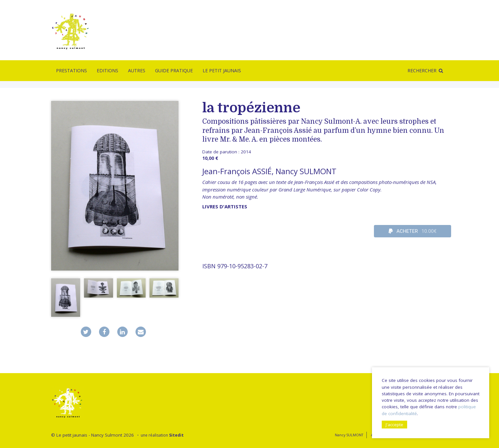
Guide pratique (174, 70)
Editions (107, 70)
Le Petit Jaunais (222, 70)
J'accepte (394, 425)
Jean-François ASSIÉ (237, 171)
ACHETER (413, 231)
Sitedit (176, 435)
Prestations (71, 70)
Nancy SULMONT (306, 171)
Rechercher (422, 70)
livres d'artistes (225, 206)
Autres (137, 70)
